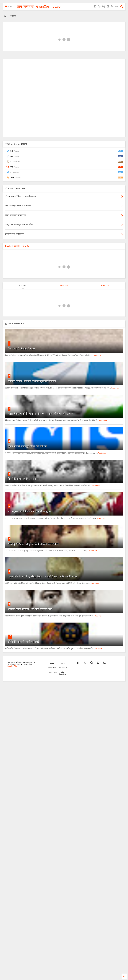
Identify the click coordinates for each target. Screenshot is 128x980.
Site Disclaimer (63, 673)
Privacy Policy (52, 672)
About (63, 663)
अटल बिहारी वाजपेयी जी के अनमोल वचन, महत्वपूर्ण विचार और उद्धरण (40, 414)
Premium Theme (13, 666)
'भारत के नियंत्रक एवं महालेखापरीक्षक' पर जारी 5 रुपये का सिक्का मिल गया (43, 577)
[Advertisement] (64, 97)
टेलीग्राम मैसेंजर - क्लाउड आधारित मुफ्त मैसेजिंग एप (32, 381)
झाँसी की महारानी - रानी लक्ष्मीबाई (23, 642)
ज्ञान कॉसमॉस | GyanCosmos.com (40, 6)
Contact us (52, 668)
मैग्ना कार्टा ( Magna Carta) (21, 349)
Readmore (98, 355)
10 (10, 636)
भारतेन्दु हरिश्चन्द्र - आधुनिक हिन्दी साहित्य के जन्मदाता (33, 544)
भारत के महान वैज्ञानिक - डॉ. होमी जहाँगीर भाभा (30, 609)
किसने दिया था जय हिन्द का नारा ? (24, 479)
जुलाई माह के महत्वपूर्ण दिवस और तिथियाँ (27, 446)
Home (52, 663)
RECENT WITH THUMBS (17, 246)
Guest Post (63, 668)
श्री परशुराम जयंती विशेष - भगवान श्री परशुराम (29, 511)
